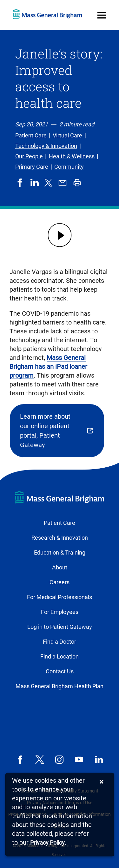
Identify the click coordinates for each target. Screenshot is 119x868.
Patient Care (31, 135)
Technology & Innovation (46, 146)
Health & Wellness (72, 156)
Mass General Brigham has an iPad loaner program (48, 367)
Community (69, 167)
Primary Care (32, 167)
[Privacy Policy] (47, 843)
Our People (29, 156)
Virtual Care (67, 135)
